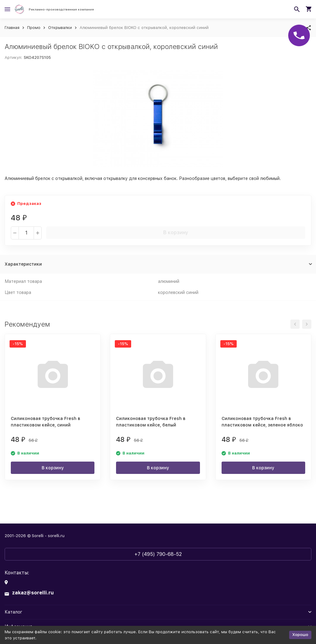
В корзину (176, 232)
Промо (34, 28)
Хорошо (300, 635)
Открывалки (60, 28)
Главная (12, 28)
